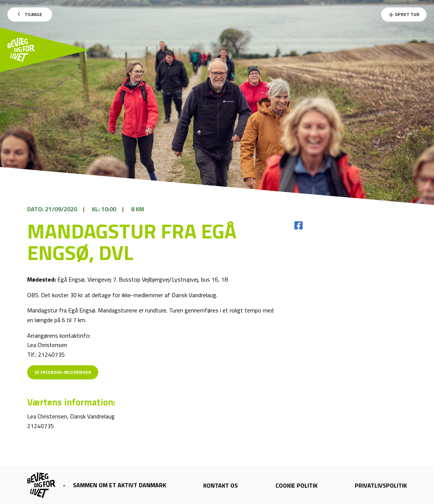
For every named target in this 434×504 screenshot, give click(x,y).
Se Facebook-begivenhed (63, 372)
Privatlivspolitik (381, 485)
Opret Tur (404, 14)
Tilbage (30, 14)
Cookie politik (296, 485)
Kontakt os (221, 485)
